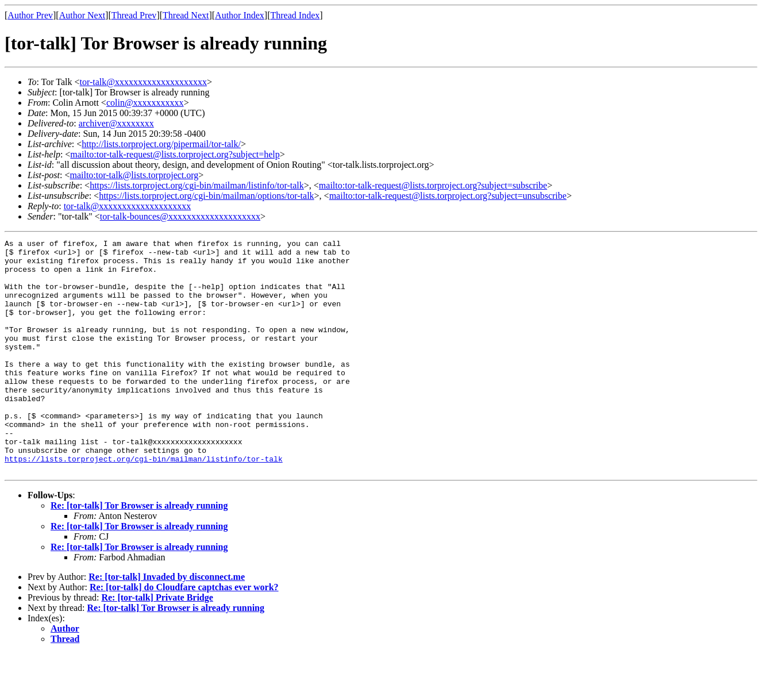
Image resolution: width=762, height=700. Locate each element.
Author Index (240, 15)
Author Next (82, 15)
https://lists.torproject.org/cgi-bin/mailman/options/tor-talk (206, 196)
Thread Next (186, 15)
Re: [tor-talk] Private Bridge (157, 644)
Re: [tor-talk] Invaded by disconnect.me (167, 623)
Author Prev (30, 15)
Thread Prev (134, 15)
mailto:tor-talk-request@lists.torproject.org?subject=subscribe (433, 185)
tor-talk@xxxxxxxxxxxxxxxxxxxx (144, 82)
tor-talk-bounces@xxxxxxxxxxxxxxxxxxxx (180, 216)
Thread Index (295, 15)
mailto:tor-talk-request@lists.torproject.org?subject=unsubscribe (448, 196)
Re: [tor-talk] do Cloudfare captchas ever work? (184, 634)
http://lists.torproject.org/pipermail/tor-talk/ (161, 144)
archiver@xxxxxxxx (116, 123)
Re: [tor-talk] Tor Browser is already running (139, 552)
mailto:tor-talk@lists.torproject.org (134, 175)
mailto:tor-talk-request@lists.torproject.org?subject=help (175, 154)
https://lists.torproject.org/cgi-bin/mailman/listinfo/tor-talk (197, 185)
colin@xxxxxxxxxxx (145, 103)
